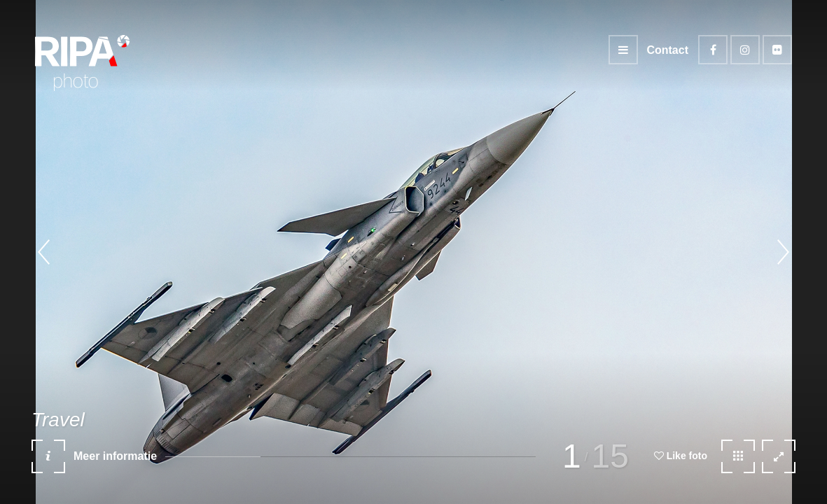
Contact (667, 50)
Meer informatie (94, 461)
